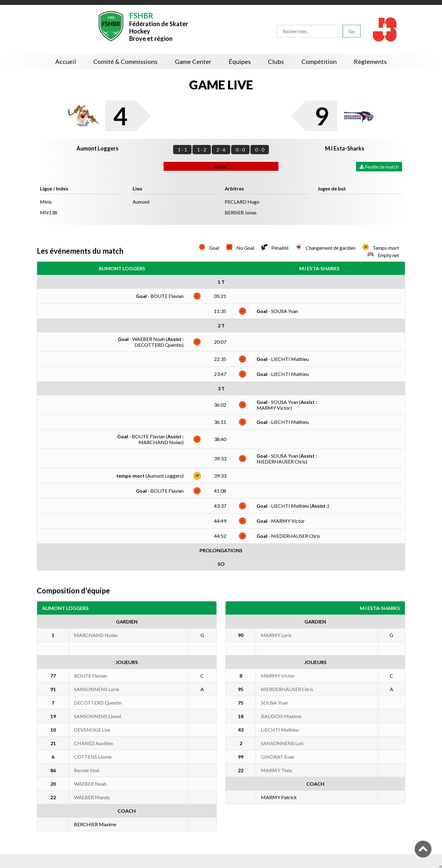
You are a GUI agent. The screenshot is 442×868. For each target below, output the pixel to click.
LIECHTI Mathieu (280, 730)
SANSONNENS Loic (283, 743)
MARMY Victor (278, 676)
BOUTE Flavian (91, 676)
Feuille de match (379, 167)
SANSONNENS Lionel (97, 716)
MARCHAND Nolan (96, 635)
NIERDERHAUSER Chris (287, 689)
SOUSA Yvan (274, 703)
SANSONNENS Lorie (97, 689)
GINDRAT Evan (278, 757)
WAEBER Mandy (92, 797)
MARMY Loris (276, 635)
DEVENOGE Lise (92, 730)
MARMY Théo (277, 770)
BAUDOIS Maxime (281, 716)
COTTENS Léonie (93, 757)
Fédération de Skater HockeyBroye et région (159, 26)
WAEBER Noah (90, 784)
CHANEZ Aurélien (93, 743)
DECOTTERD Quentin (98, 703)
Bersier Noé (87, 770)
